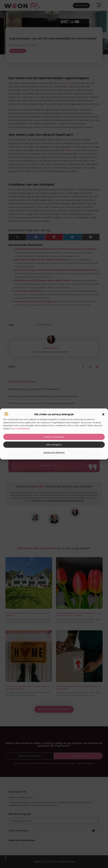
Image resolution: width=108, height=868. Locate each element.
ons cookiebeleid (21, 428)
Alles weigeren (54, 445)
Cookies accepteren (54, 437)
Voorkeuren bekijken (54, 452)
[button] (103, 414)
